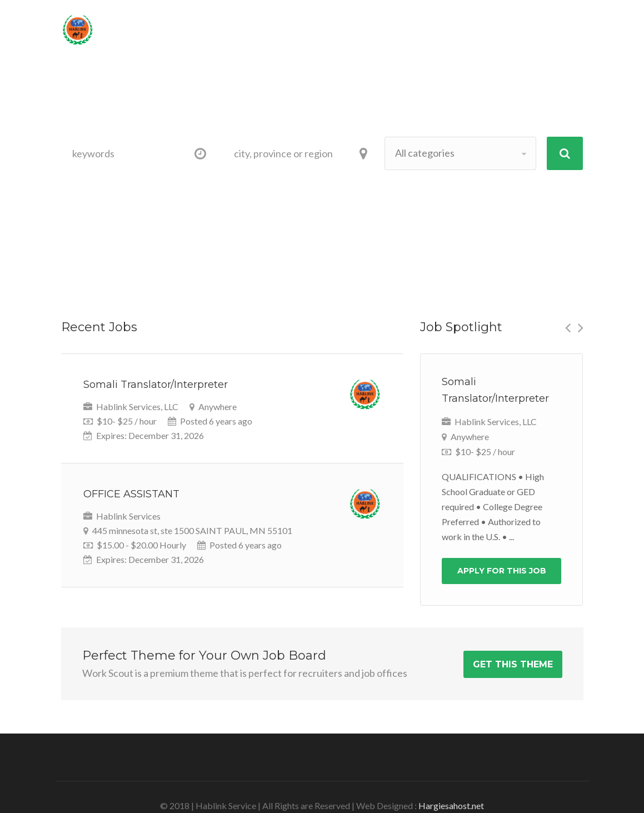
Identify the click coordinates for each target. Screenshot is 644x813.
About (419, 85)
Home (81, 85)
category (181, 189)
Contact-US (492, 85)
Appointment (351, 85)
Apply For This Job (502, 571)
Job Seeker (141, 85)
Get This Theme (513, 664)
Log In (551, 26)
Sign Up (490, 26)
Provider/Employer (244, 85)
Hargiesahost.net (451, 805)
